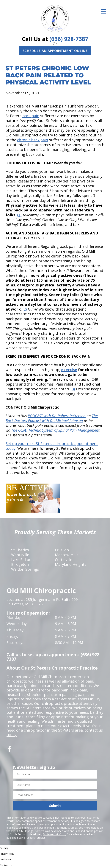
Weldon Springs (25, 569)
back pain (31, 116)
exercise (69, 370)
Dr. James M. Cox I (54, 834)
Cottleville (64, 560)
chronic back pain (33, 140)
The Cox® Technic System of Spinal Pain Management (55, 430)
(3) (73, 389)
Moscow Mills (67, 555)
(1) (19, 215)
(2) (25, 309)
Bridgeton (20, 564)
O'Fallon (62, 550)
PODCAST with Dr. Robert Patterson (57, 416)
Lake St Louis (23, 560)
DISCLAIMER (19, 831)
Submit (55, 806)
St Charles (20, 550)
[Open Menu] (103, 11)
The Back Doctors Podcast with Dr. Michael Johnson (52, 418)
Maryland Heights (71, 564)
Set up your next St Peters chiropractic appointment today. (52, 446)
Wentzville (20, 555)
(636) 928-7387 (69, 39)
